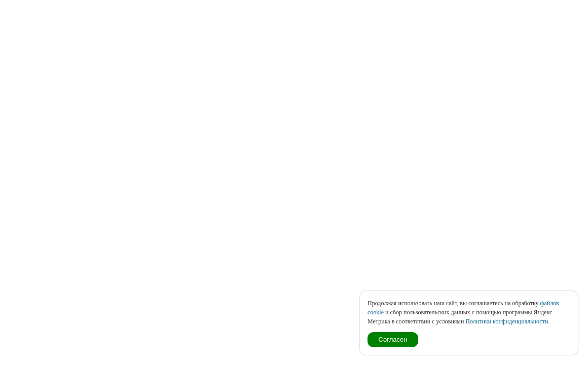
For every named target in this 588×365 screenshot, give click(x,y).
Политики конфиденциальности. (507, 321)
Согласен (393, 339)
